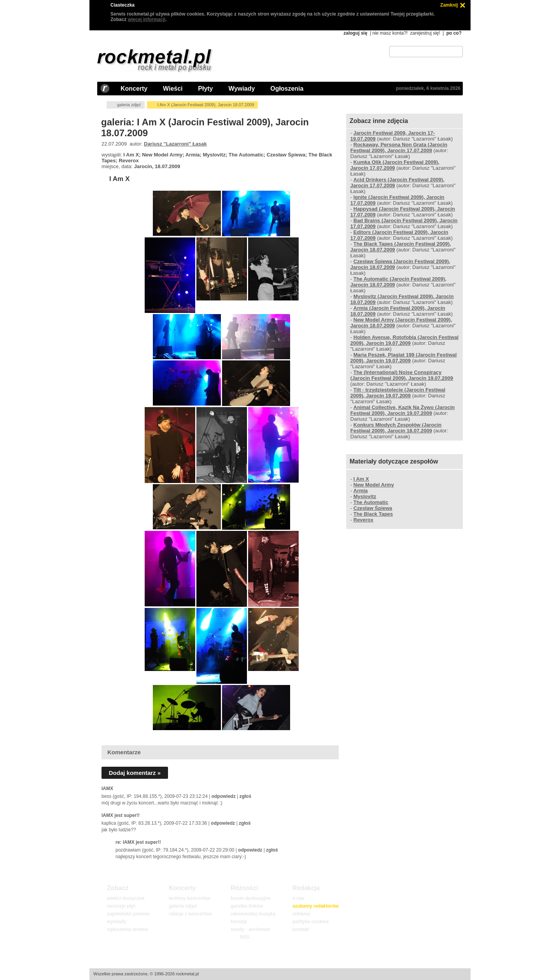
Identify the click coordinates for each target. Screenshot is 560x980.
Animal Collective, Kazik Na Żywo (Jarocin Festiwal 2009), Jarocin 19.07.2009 (402, 410)
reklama (301, 914)
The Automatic (371, 502)
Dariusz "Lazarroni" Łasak (175, 144)
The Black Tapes (373, 514)
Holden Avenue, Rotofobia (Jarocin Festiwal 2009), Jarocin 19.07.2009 (404, 340)
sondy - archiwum (250, 929)
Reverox (363, 520)
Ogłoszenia (287, 89)
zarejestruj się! (425, 33)
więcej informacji (147, 19)
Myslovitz (365, 496)
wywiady (116, 922)
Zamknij (449, 5)
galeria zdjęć (129, 105)
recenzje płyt (121, 906)
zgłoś (245, 796)
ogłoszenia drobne (128, 929)
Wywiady (241, 89)
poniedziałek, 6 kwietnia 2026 (428, 88)
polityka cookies (311, 922)
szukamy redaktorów (316, 906)
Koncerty (134, 89)
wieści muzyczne (126, 898)
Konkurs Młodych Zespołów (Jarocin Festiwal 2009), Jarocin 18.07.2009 (396, 428)
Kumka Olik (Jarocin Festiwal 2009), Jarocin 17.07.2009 (395, 165)
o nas (298, 898)
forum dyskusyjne (251, 898)
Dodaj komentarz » (135, 773)
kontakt (301, 929)
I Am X (119, 179)
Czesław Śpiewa (373, 508)
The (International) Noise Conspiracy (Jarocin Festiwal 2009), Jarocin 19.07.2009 (402, 375)
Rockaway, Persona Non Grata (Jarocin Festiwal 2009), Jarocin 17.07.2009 (399, 148)
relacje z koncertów (190, 914)
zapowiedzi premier (129, 914)
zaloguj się (355, 33)
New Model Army (374, 485)
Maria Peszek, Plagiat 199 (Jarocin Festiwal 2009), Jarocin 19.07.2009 (404, 358)
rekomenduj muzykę (253, 914)
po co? (454, 33)
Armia (361, 491)
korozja (239, 922)
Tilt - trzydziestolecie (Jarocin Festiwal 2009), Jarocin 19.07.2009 (398, 393)
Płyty (205, 89)
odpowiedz (224, 796)
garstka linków (247, 906)
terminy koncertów (190, 898)
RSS (245, 937)
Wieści (173, 89)
